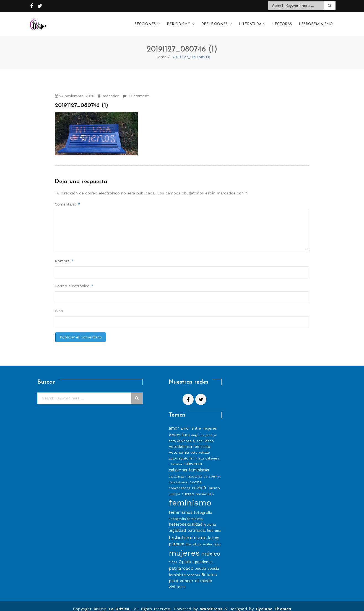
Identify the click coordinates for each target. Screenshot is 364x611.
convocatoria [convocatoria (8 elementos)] (180, 482)
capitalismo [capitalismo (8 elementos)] (179, 477)
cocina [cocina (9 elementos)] (196, 477)
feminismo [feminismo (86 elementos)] (190, 497)
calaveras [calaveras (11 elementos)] (193, 459)
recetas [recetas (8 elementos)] (193, 569)
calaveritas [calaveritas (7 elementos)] (212, 471)
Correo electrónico (74, 280)
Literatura (250, 22)
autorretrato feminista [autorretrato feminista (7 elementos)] (186, 453)
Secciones (145, 22)
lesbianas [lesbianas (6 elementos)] (214, 525)
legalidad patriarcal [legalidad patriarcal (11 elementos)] (187, 525)
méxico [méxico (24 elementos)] (211, 548)
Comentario (67, 199)
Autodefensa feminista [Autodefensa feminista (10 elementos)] (189, 441)
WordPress (211, 603)
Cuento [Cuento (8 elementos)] (214, 482)
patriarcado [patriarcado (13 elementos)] (181, 563)
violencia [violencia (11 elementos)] (177, 581)
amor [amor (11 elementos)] (174, 423)
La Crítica (120, 603)
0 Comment (136, 90)
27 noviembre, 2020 (75, 90)
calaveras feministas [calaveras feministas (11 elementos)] (189, 464)
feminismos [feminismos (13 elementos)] (181, 507)
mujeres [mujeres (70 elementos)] (184, 547)
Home (161, 51)
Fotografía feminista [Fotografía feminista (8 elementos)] (186, 513)
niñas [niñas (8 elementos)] (173, 556)
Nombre (64, 255)
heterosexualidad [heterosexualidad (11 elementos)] (186, 519)
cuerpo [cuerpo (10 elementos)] (188, 488)
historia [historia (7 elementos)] (210, 519)
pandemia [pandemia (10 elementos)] (204, 556)
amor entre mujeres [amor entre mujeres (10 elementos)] (199, 423)
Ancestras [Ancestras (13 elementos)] (179, 429)
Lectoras (282, 22)
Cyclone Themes (274, 603)
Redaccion (109, 90)
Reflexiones (214, 22)
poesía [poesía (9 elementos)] (200, 563)
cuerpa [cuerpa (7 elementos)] (174, 489)
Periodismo (179, 22)
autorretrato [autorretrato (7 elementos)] (200, 447)
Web (59, 305)
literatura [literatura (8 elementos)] (194, 539)
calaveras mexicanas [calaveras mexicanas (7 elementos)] (185, 471)
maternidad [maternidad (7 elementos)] (212, 539)
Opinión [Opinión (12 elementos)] (186, 556)
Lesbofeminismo (316, 22)
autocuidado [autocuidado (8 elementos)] (203, 436)
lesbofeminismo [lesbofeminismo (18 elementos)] (188, 532)
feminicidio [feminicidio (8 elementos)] (205, 488)
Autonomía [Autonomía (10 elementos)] (179, 447)
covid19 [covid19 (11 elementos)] (199, 482)
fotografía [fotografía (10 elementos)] (203, 507)
